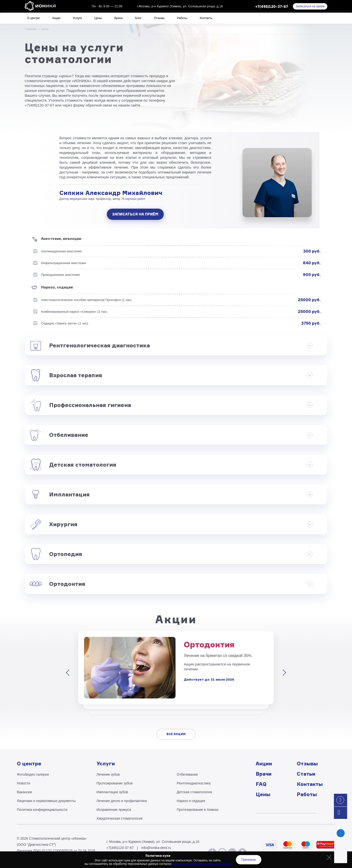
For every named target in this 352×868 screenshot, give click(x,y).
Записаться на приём (135, 214)
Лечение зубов (108, 774)
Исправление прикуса (114, 810)
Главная (30, 29)
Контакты (206, 18)
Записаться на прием (310, 6)
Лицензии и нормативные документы (46, 801)
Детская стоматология (194, 792)
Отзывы (159, 18)
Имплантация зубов (112, 792)
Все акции (176, 734)
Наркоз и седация (191, 801)
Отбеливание (187, 774)
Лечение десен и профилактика (122, 801)
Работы (182, 18)
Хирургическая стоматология (120, 818)
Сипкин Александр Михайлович (111, 193)
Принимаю (248, 860)
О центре (33, 18)
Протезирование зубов (115, 783)
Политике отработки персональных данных (202, 864)
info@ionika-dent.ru (156, 848)
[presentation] (69, 673)
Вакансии (24, 792)
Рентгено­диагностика (194, 783)
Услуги (77, 18)
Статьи (306, 774)
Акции (56, 18)
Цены (98, 18)
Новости (23, 783)
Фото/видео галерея (33, 774)
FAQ (261, 784)
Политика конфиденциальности (42, 810)
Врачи (119, 18)
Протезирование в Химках (198, 810)
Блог (138, 18)
